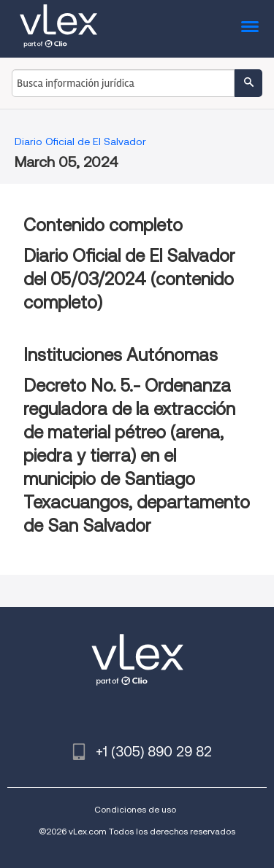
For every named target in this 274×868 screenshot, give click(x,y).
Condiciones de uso (135, 809)
